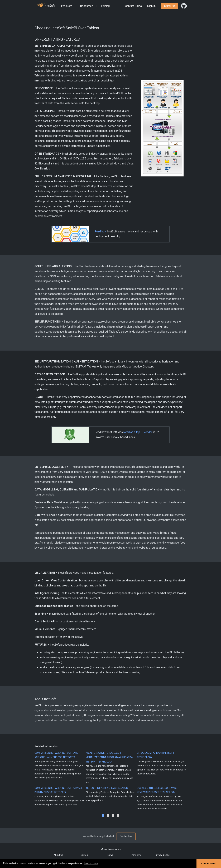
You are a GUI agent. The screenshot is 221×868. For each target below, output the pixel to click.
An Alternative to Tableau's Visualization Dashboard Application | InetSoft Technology (110, 757)
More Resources (111, 849)
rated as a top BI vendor (138, 432)
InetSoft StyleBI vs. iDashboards (107, 788)
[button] (69, 6)
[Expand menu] (75, 6)
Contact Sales (133, 6)
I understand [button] (209, 864)
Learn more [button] (91, 863)
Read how (101, 231)
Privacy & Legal (163, 855)
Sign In (151, 6)
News (110, 855)
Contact (85, 855)
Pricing (105, 6)
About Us (58, 855)
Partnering (137, 855)
